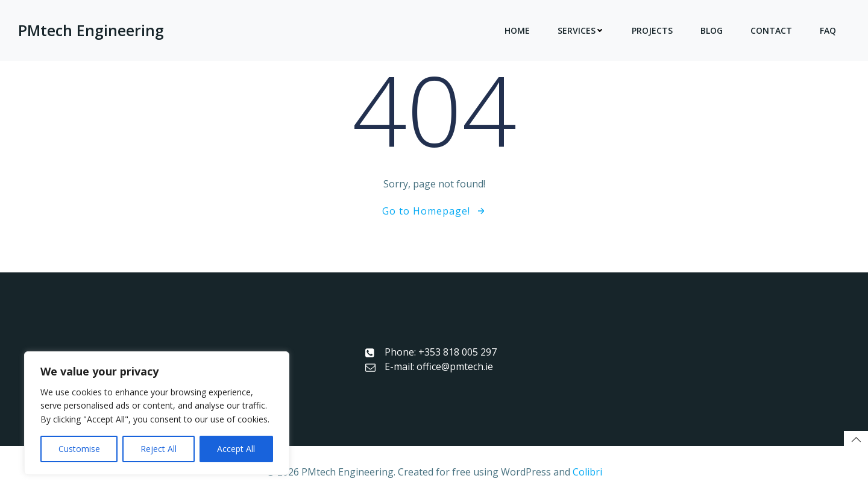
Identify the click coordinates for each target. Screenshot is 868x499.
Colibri (587, 472)
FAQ (828, 30)
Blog (712, 30)
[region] (157, 413)
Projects (652, 30)
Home (517, 30)
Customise (79, 449)
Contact (771, 30)
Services (581, 30)
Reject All (159, 449)
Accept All (236, 449)
